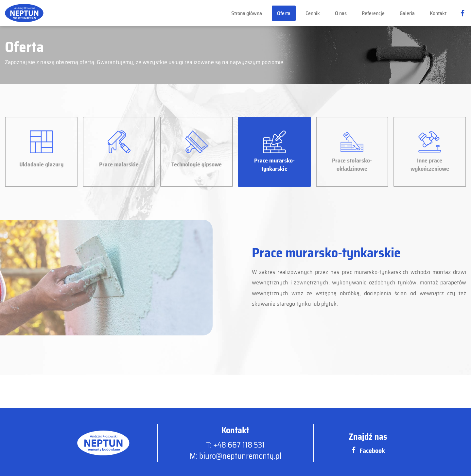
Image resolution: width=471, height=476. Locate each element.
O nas (341, 13)
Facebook (368, 450)
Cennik (313, 13)
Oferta (284, 13)
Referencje (373, 13)
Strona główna (247, 13)
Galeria (407, 13)
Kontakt (438, 13)
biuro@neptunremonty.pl (240, 456)
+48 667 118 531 (239, 445)
